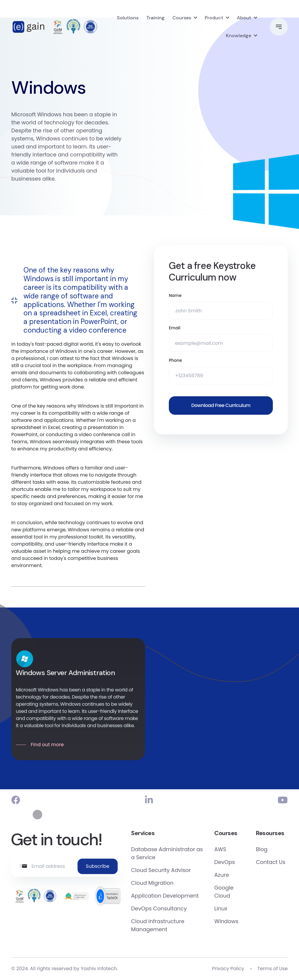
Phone (175, 361)
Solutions (128, 18)
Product (214, 18)
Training (155, 18)
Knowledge (239, 36)
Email (175, 328)
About (244, 18)
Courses (182, 18)
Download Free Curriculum (221, 406)
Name (175, 296)
